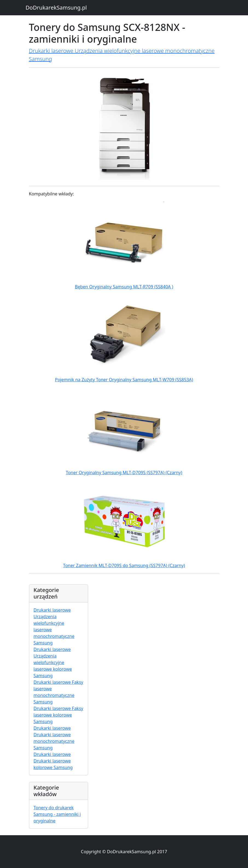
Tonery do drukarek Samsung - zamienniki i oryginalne (57, 814)
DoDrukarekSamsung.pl (56, 8)
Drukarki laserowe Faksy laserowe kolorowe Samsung (59, 715)
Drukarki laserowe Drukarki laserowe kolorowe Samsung (53, 761)
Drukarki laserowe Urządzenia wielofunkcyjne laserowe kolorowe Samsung (53, 662)
